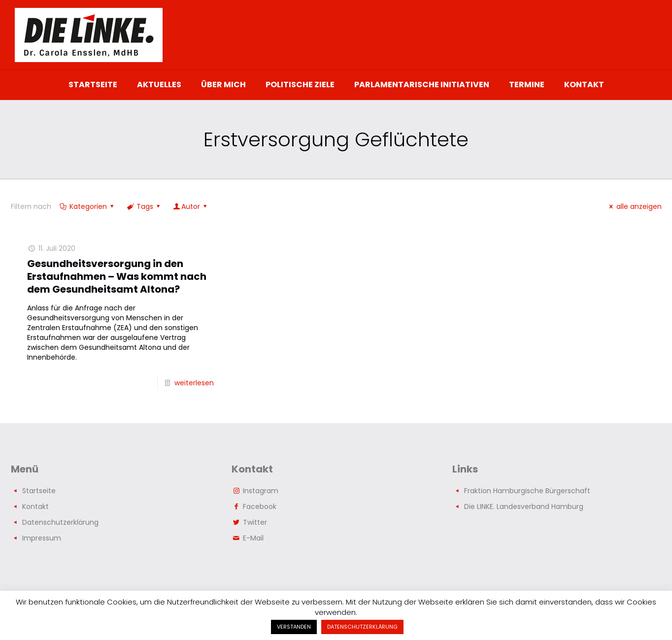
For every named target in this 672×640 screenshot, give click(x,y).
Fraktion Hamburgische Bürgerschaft (527, 491)
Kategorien (88, 206)
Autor (191, 206)
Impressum (42, 538)
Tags (144, 206)
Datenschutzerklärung (60, 522)
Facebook (260, 506)
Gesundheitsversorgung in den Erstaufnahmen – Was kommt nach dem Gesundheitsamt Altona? (117, 276)
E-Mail (253, 538)
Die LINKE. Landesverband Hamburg (524, 506)
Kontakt (35, 506)
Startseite (39, 491)
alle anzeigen (634, 206)
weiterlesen (194, 383)
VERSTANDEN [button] (294, 627)
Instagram (261, 491)
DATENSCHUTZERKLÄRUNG (362, 627)
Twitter (255, 522)
